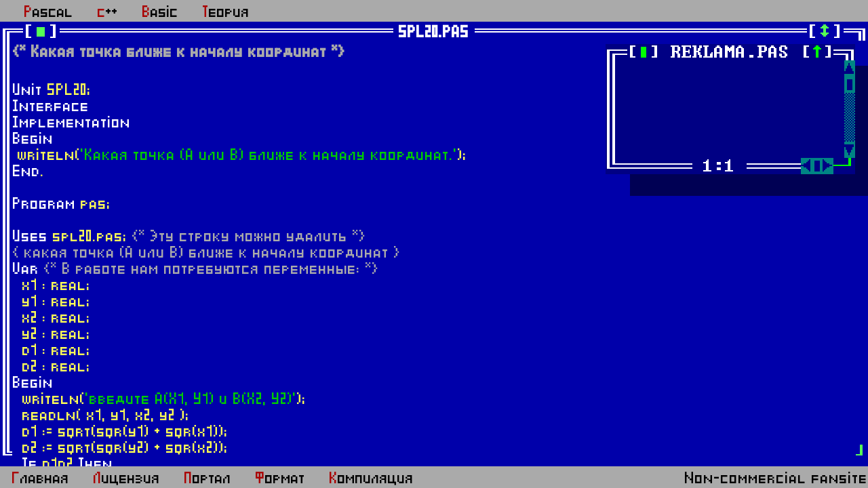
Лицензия (127, 479)
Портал (208, 479)
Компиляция (372, 479)
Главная (41, 479)
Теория (226, 12)
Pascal (49, 12)
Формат (280, 479)
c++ (108, 12)
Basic (160, 12)
